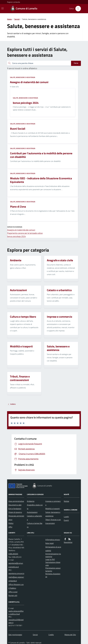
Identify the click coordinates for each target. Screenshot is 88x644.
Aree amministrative (16, 501)
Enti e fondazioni (15, 509)
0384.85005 (13, 554)
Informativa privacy (53, 540)
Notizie (66, 501)
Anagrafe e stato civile (35, 507)
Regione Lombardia (14, 2)
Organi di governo (15, 512)
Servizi (17, 19)
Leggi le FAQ (50, 559)
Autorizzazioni (32, 512)
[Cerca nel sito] (77, 9)
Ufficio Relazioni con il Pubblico (16, 586)
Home (9, 19)
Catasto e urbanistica (34, 518)
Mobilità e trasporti (53, 509)
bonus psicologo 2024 (16, 236)
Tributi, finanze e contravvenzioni (53, 521)
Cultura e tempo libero (35, 525)
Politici (11, 523)
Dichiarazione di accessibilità (53, 549)
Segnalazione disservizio (53, 564)
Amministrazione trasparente (53, 555)
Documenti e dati (15, 505)
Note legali (49, 543)
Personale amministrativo (16, 518)
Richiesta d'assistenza (53, 575)
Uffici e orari (13, 592)
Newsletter (68, 542)
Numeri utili (13, 595)
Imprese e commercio (53, 503)
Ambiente (31, 501)
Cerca (76, 63)
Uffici (10, 527)
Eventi (66, 520)
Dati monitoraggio (15, 635)
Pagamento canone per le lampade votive (25, 233)
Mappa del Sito (70, 635)
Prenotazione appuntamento (53, 569)
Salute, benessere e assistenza (23, 77)
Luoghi (66, 517)
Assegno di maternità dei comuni (21, 230)
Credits (51, 635)
